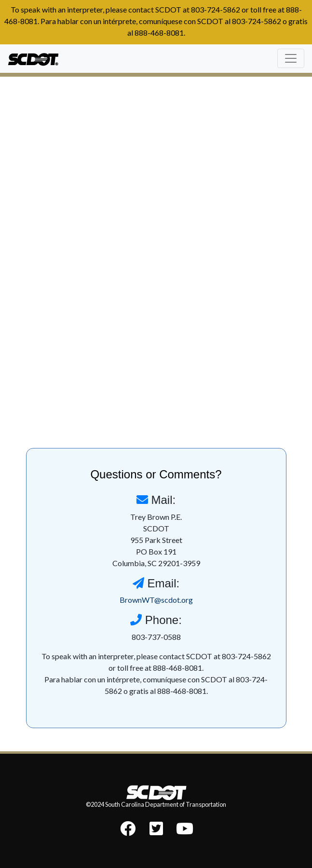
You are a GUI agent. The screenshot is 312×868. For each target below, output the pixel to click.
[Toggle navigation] (291, 58)
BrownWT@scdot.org (156, 600)
